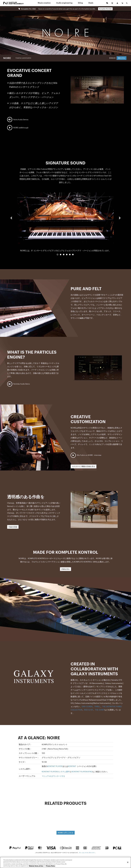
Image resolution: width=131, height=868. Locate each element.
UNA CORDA (87, 706)
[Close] (128, 862)
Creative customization (23, 58)
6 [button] (73, 255)
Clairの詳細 (13, 527)
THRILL (97, 706)
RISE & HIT (89, 710)
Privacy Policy (51, 866)
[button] (11, 222)
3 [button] (64, 255)
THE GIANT (100, 710)
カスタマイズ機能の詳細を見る (84, 466)
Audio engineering (64, 3)
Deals (91, 3)
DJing (80, 3)
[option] (65, 220)
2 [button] (61, 255)
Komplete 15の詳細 (105, 9)
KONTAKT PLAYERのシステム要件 (56, 772)
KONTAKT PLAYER (55, 766)
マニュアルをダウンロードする (53, 776)
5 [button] (70, 255)
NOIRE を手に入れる (66, 833)
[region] (65, 862)
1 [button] (58, 255)
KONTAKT (72, 766)
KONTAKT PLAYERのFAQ (82, 772)
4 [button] (67, 255)
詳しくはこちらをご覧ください (87, 852)
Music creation (44, 3)
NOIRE (7, 58)
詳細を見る (65, 569)
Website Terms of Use (36, 866)
